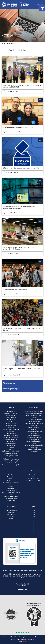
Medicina (11, 447)
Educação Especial (11, 423)
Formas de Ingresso (11, 491)
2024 (34, 515)
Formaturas (11, 489)
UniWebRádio (11, 501)
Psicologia (11, 457)
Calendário (11, 479)
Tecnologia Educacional (11, 463)
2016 (34, 523)
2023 (34, 517)
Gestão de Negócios (34, 435)
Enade (11, 485)
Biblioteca (11, 475)
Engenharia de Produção (11, 435)
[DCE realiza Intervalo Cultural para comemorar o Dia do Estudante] (22, 318)
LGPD (11, 519)
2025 (34, 513)
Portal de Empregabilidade (34, 481)
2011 (34, 533)
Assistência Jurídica (34, 479)
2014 (34, 526)
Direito (11, 421)
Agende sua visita (11, 515)
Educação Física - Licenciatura (11, 429)
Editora (34, 477)
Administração (11, 411)
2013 (34, 529)
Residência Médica (11, 499)
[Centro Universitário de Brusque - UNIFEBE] (15, 5)
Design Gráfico (11, 419)
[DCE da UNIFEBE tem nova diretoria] (22, 277)
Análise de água (34, 475)
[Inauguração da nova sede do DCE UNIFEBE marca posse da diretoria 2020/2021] (22, 75)
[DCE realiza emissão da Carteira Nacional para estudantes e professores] (22, 196)
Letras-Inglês (11, 445)
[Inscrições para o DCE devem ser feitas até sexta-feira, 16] (22, 358)
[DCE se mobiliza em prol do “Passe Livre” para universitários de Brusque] (22, 237)
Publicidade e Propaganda (11, 459)
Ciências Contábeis (11, 415)
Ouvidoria (11, 517)
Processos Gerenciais (11, 455)
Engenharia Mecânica (11, 437)
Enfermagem (11, 431)
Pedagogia (11, 449)
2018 (34, 521)
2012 (34, 530)
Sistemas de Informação (11, 461)
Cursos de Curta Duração (11, 483)
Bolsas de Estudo (11, 477)
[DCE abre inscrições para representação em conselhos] (22, 156)
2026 (34, 511)
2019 (34, 519)
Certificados (11, 481)
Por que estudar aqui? (11, 497)
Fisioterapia (11, 441)
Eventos (11, 487)
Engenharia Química (11, 439)
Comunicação (11, 513)
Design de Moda (11, 417)
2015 (34, 525)
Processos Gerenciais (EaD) (11, 465)
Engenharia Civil (11, 433)
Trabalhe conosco (11, 511)
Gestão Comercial (11, 443)
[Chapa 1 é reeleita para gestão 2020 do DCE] (22, 115)
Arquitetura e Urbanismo (11, 413)
